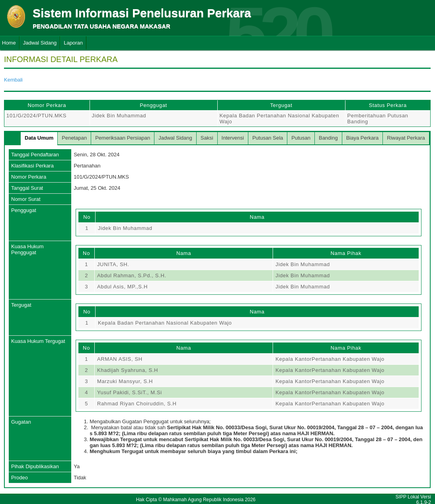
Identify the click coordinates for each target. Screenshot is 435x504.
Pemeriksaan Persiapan (123, 138)
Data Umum (39, 138)
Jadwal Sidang (40, 43)
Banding (328, 138)
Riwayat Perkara (406, 138)
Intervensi (233, 138)
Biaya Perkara (363, 138)
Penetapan (74, 138)
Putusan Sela (268, 138)
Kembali (13, 80)
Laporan (73, 43)
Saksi (207, 138)
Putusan (301, 138)
